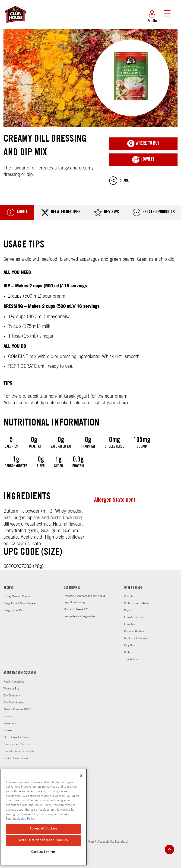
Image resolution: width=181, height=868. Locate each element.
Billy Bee (129, 645)
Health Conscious (14, 682)
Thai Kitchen (132, 659)
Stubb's (129, 652)
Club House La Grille (136, 603)
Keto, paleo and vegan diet (79, 616)
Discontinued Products (17, 744)
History (8, 716)
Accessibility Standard (113, 842)
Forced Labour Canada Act (19, 751)
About (17, 212)
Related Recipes (61, 212)
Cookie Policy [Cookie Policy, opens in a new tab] (26, 819)
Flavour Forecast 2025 (17, 709)
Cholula (129, 596)
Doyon (128, 610)
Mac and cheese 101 (76, 609)
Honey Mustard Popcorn (18, 596)
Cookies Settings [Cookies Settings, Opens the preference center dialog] (43, 852)
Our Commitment (14, 702)
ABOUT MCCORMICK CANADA (20, 673)
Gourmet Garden (134, 631)
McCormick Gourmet (136, 638)
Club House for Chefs (16, 737)
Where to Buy (11, 689)
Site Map (88, 842)
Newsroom (10, 723)
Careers (8, 730)
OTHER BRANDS (133, 588)
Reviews (107, 212)
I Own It (143, 160)
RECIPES (9, 588)
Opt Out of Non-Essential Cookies (43, 840)
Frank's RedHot (133, 617)
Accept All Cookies (43, 829)
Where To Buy (143, 144)
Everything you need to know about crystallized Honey (84, 599)
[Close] (81, 776)
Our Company (12, 696)
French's (129, 624)
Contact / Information (16, 758)
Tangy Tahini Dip (13, 610)
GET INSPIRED (72, 588)
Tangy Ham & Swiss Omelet (20, 603)
